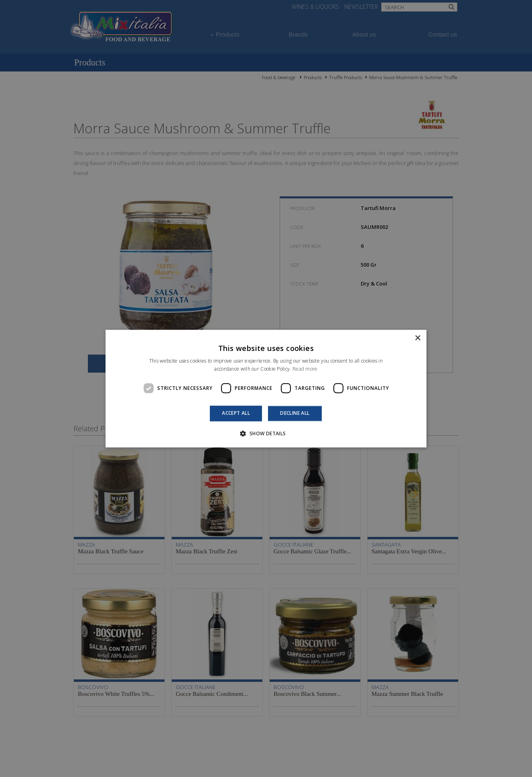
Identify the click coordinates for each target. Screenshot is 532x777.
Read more (305, 369)
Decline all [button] (295, 413)
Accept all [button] (236, 413)
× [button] (417, 338)
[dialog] (266, 388)
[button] (266, 433)
